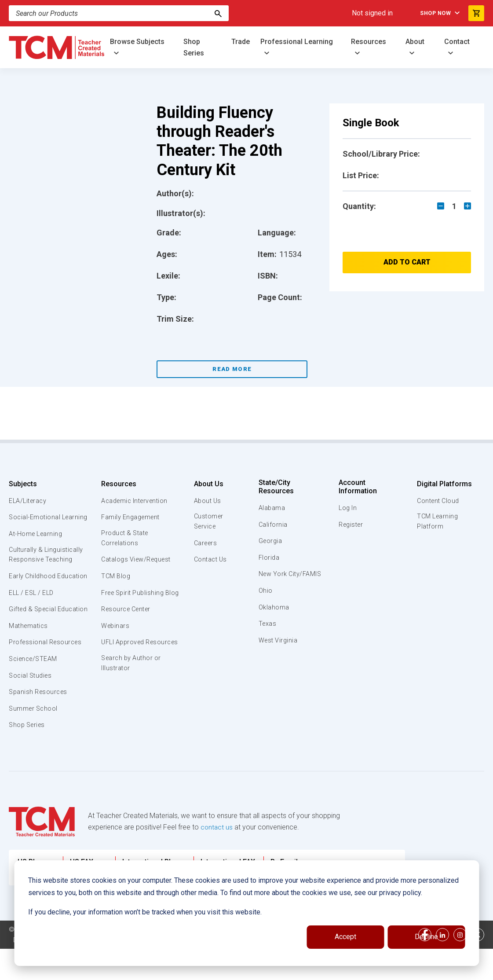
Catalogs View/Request (137, 561)
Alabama (273, 508)
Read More (232, 369)
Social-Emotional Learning (35, 522)
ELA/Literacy (29, 501)
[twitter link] (478, 966)
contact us (217, 858)
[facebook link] (425, 966)
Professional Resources (47, 674)
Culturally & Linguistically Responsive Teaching (48, 565)
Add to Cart (407, 262)
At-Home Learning (37, 544)
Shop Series (194, 47)
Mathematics (29, 657)
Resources (369, 42)
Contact (457, 42)
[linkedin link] (442, 966)
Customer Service (206, 522)
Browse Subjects (137, 42)
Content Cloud (438, 501)
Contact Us (209, 561)
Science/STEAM (35, 690)
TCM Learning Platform (437, 522)
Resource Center (127, 620)
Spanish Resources (40, 723)
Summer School (35, 740)
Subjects (23, 484)
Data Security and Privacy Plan (58, 971)
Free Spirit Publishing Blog (133, 598)
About (415, 42)
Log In (347, 508)
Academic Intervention (136, 501)
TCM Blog (115, 577)
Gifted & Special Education (35, 635)
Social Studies (32, 707)
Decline (426, 937)
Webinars (115, 637)
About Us (206, 484)
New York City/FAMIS (276, 579)
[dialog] (246, 913)
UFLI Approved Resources (123, 658)
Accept (345, 937)
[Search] (119, 13)
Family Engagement (131, 517)
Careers (204, 544)
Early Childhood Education (33, 592)
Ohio (266, 601)
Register (351, 525)
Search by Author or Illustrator (132, 685)
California (274, 525)
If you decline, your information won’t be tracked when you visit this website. (145, 912)
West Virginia (280, 650)
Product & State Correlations (126, 539)
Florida (270, 558)
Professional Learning (297, 42)
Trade (241, 42)
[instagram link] (460, 966)
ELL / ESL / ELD (33, 614)
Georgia (272, 541)
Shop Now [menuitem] (431, 13)
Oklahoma (274, 617)
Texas (268, 634)
